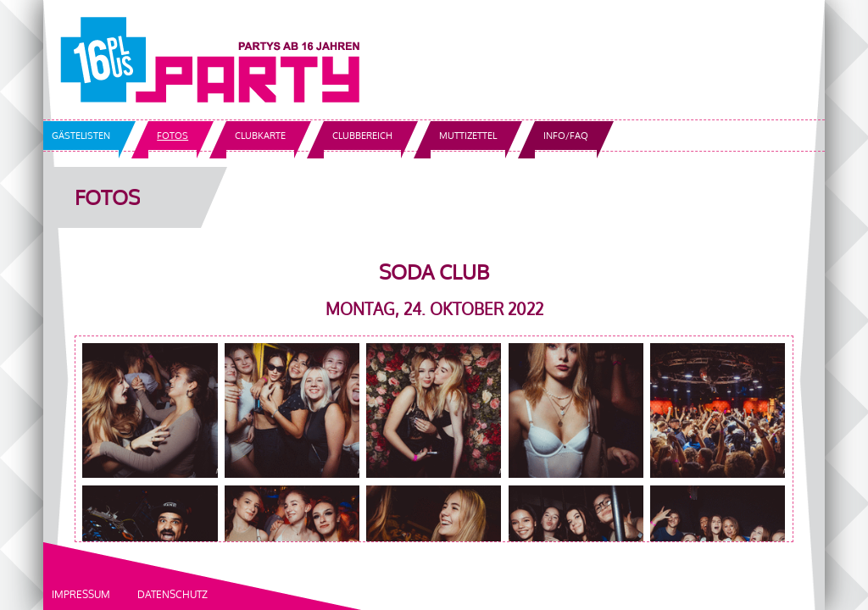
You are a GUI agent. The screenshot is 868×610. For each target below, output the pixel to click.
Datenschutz (172, 594)
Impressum (81, 594)
